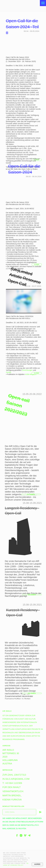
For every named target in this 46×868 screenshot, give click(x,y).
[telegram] (29, 835)
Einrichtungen (27, 370)
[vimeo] (25, 835)
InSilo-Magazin (31, 374)
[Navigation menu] (43, 3)
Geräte (9, 372)
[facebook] (17, 835)
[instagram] (21, 835)
